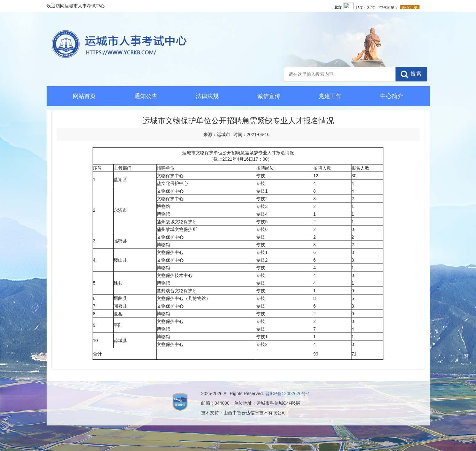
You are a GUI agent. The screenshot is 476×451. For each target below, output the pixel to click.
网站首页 (84, 96)
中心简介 (392, 96)
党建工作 (330, 96)
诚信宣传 (269, 96)
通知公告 (146, 96)
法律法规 (207, 96)
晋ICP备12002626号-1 (288, 394)
